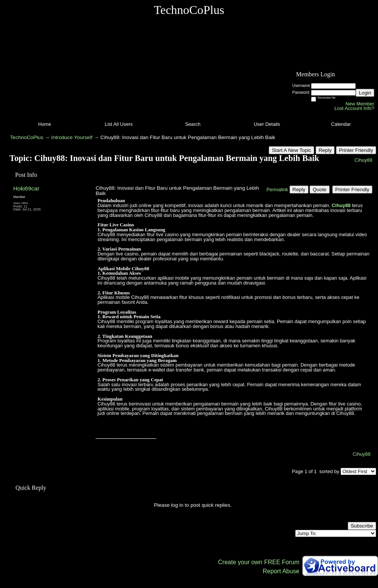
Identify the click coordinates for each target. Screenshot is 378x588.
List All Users (119, 124)
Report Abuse (281, 571)
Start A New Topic (291, 150)
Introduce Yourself (72, 137)
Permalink (277, 190)
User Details (267, 124)
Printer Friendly (356, 150)
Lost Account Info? (354, 108)
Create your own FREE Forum (259, 562)
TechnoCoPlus (27, 137)
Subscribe (362, 526)
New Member (360, 104)
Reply (325, 150)
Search (193, 124)
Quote (319, 190)
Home (45, 124)
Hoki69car (26, 188)
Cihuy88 (363, 160)
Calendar (341, 124)
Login (365, 93)
